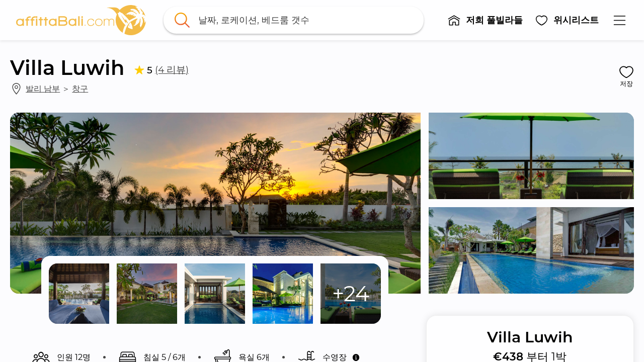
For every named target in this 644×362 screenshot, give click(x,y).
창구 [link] (80, 88)
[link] (81, 20)
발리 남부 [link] (43, 88)
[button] (485, 20)
